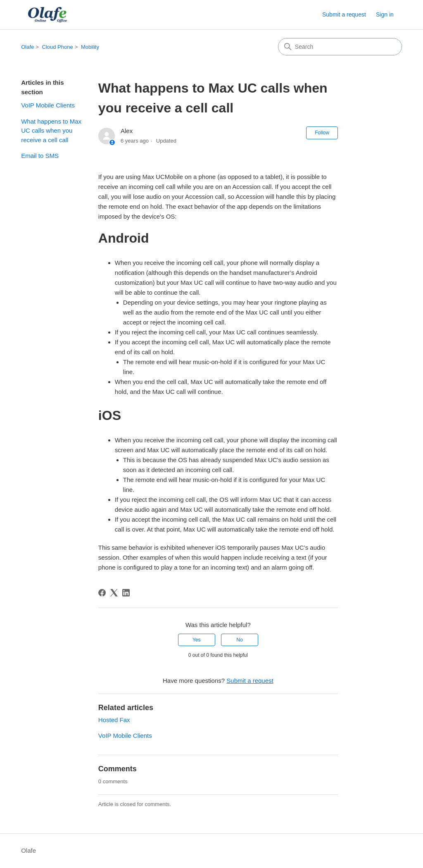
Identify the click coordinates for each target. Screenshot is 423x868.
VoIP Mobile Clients (48, 105)
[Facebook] (102, 593)
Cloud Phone (57, 47)
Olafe (27, 47)
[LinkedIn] (126, 593)
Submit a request (344, 14)
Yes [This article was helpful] (197, 640)
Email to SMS (40, 156)
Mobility (90, 47)
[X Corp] (114, 593)
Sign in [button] (385, 14)
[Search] (340, 47)
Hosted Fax (114, 720)
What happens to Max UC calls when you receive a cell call (51, 131)
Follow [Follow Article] (322, 133)
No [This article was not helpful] (239, 640)
